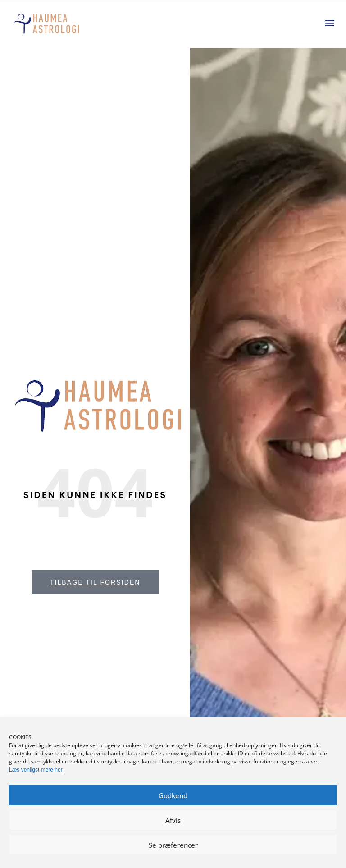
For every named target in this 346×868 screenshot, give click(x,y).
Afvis (173, 820)
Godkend (173, 795)
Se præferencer (173, 845)
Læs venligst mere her (36, 770)
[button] (330, 23)
